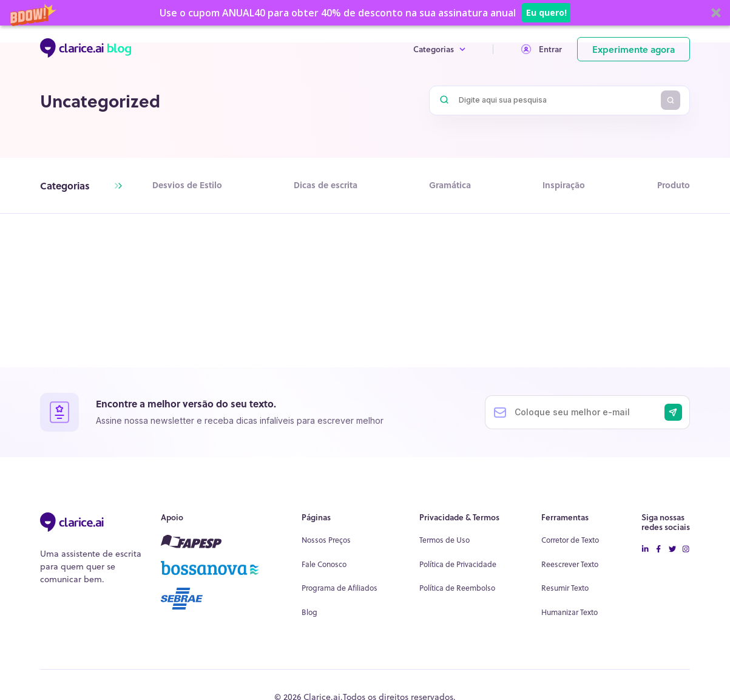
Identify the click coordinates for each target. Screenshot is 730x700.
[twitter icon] (672, 524)
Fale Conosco (324, 539)
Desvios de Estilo (187, 185)
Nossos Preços (326, 515)
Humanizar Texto (569, 587)
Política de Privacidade (458, 539)
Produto (674, 185)
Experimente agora (634, 24)
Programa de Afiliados (340, 562)
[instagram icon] (686, 524)
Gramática (450, 185)
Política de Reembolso (457, 562)
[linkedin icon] (645, 524)
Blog (309, 587)
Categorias (439, 24)
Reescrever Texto (570, 539)
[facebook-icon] (658, 524)
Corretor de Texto (570, 515)
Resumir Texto (565, 562)
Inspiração (564, 185)
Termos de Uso (444, 515)
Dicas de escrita (326, 185)
